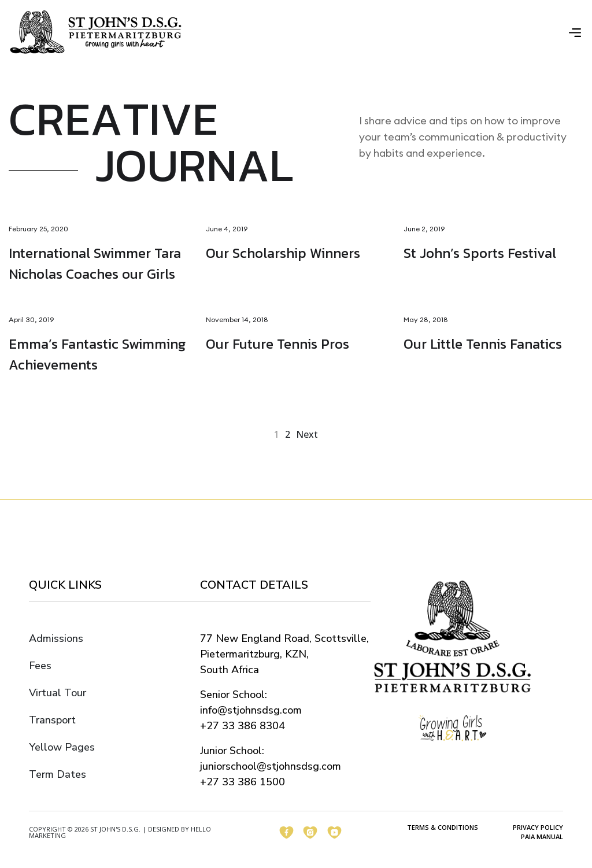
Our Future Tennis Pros (277, 344)
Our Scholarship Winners (283, 254)
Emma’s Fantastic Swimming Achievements (97, 355)
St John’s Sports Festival (480, 254)
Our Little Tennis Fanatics (483, 344)
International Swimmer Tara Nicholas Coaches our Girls (95, 264)
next (307, 435)
